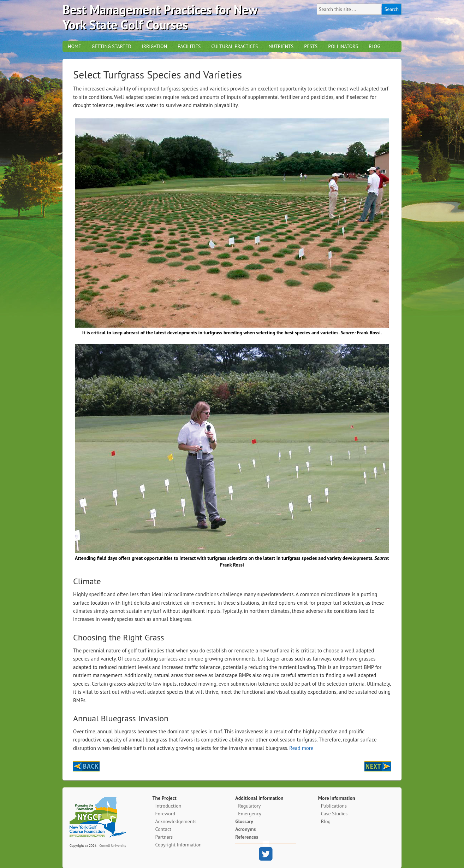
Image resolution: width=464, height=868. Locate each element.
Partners (164, 837)
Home (75, 46)
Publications (334, 806)
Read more (301, 748)
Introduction (168, 806)
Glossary (244, 821)
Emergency (250, 814)
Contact (163, 829)
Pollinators (343, 46)
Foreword (165, 814)
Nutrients (281, 46)
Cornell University (113, 846)
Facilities (189, 46)
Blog (374, 46)
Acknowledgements (176, 821)
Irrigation (154, 46)
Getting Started (112, 46)
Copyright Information (179, 845)
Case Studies (334, 814)
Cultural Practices (234, 46)
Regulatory (249, 806)
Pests (311, 46)
